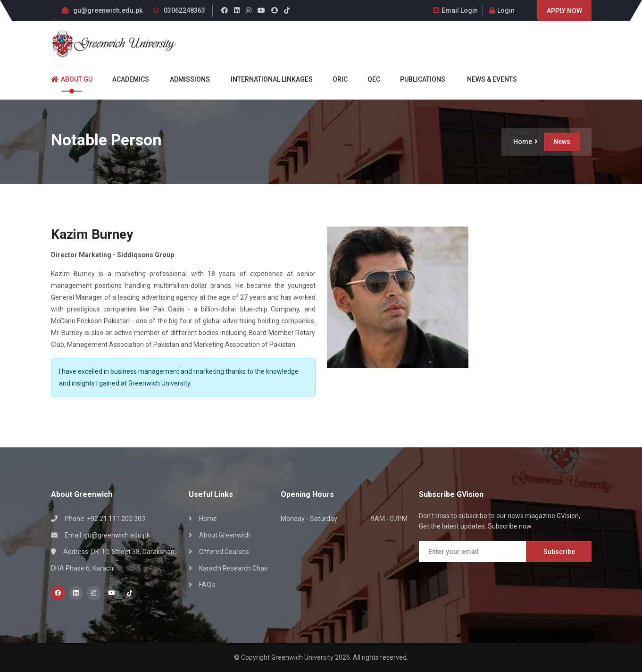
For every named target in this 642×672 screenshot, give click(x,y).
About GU (72, 79)
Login (502, 10)
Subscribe (559, 552)
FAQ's (207, 585)
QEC (370, 79)
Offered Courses (224, 552)
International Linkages (267, 79)
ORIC (336, 79)
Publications (419, 79)
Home (525, 142)
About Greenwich (225, 535)
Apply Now (564, 11)
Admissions (185, 79)
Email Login (456, 10)
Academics (127, 79)
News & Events (487, 79)
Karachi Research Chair (233, 568)
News (562, 142)
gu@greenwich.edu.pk (108, 10)
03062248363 (184, 10)
